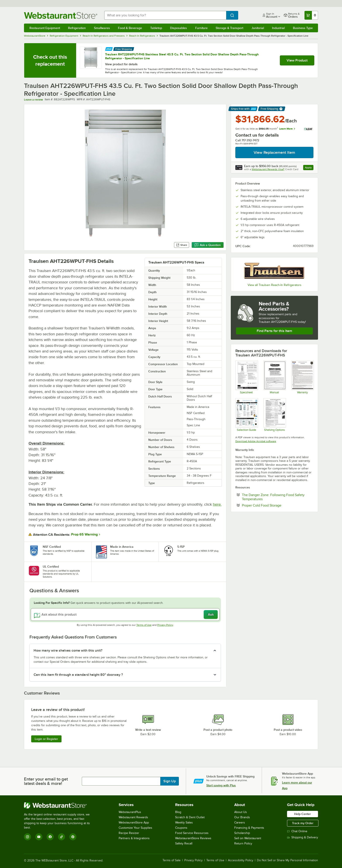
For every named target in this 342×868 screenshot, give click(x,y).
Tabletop (156, 28)
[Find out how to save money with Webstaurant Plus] (109, 49)
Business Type (303, 28)
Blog (178, 812)
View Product (297, 60)
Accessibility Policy (241, 860)
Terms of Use (144, 625)
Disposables (179, 28)
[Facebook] (50, 837)
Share (182, 245)
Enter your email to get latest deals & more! (46, 781)
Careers (240, 823)
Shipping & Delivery (303, 837)
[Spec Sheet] (246, 377)
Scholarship (242, 833)
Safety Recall (184, 843)
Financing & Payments (249, 828)
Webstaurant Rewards (133, 817)
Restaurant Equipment (45, 28)
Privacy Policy (165, 625)
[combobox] (165, 15)
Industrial (278, 28)
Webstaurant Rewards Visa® (268, 169)
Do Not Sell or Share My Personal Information (287, 860)
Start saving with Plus (221, 785)
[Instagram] (27, 837)
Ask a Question (208, 245)
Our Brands (242, 817)
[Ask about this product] (125, 615)
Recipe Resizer (129, 833)
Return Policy (243, 843)
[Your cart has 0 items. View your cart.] (311, 15)
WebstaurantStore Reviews (193, 838)
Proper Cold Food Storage (275, 505)
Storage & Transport (229, 28)
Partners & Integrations (134, 838)
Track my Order (303, 823)
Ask (211, 615)
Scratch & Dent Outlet (190, 817)
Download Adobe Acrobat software (256, 441)
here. (217, 504)
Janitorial (258, 28)
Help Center (303, 814)
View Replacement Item (274, 152)
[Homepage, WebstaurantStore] (61, 15)
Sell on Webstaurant (248, 838)
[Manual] (274, 377)
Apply (309, 168)
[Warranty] (302, 377)
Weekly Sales (184, 823)
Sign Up (170, 781)
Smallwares (102, 28)
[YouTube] (39, 837)
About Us (241, 812)
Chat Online (297, 831)
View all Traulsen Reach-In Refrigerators (274, 285)
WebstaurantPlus (130, 812)
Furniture (201, 28)
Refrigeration (77, 28)
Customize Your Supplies (135, 828)
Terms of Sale (172, 860)
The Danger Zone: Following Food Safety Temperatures (273, 497)
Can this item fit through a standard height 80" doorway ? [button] (78, 675)
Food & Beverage (130, 28)
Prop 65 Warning (84, 534)
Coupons (181, 828)
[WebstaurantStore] (60, 805)
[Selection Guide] (246, 415)
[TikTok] (62, 837)
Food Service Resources (192, 833)
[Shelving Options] (274, 415)
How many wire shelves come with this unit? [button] (68, 651)
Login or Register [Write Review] (46, 739)
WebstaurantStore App (134, 823)
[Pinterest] (73, 837)
